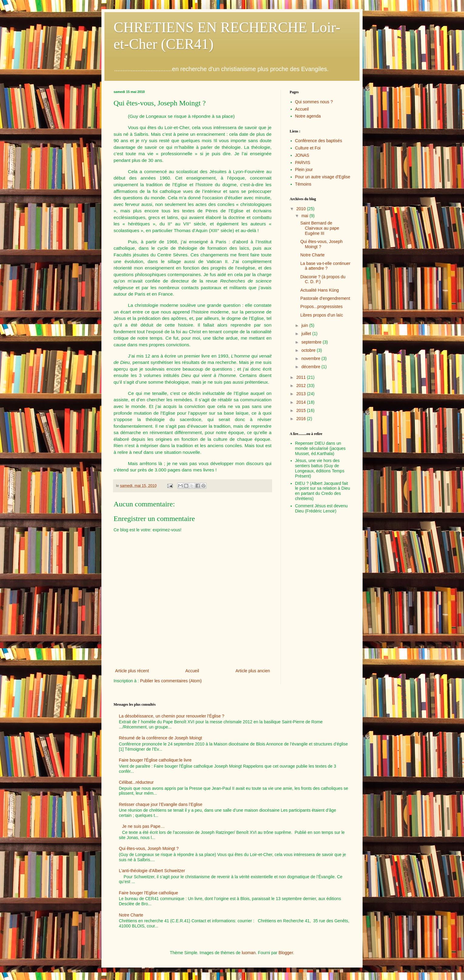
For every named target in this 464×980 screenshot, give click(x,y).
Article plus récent (132, 671)
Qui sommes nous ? (314, 102)
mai (305, 216)
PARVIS (303, 163)
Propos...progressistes (321, 307)
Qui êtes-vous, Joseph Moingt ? (149, 848)
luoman (249, 953)
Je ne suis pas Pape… (143, 826)
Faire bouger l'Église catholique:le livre (155, 760)
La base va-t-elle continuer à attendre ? (325, 266)
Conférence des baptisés (319, 141)
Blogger (286, 953)
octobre (309, 350)
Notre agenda (308, 116)
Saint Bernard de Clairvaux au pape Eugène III (320, 228)
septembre (312, 342)
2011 (302, 377)
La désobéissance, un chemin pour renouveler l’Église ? (172, 716)
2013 (302, 394)
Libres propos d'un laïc (322, 315)
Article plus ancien (253, 671)
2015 (302, 410)
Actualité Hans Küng (320, 290)
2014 (302, 402)
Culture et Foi (308, 148)
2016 (302, 419)
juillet (307, 334)
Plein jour (304, 170)
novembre (311, 358)
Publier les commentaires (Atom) (171, 681)
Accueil (192, 671)
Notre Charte (312, 255)
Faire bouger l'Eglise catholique (149, 893)
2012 (302, 385)
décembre (311, 367)
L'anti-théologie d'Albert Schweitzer (152, 871)
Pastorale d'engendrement (325, 298)
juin (305, 325)
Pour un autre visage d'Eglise (323, 177)
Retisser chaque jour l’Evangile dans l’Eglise (161, 804)
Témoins (303, 184)
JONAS (302, 155)
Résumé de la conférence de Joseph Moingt (161, 738)
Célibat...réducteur (136, 782)
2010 (302, 209)
